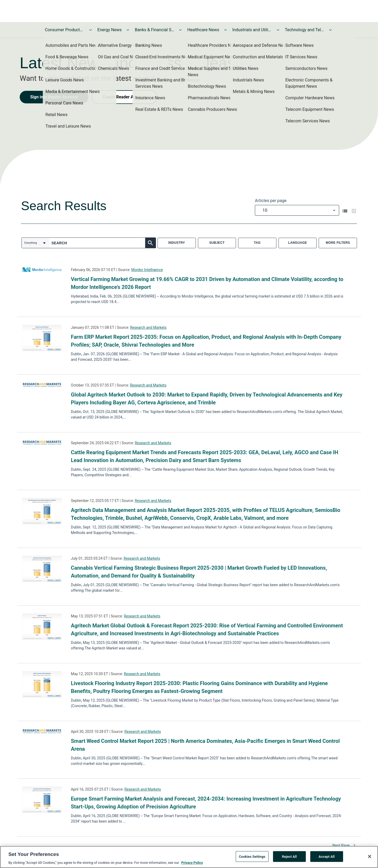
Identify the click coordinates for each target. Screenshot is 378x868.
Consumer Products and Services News (65, 30)
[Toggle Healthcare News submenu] (225, 30)
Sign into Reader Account (54, 97)
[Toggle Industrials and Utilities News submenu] (278, 30)
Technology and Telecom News (304, 30)
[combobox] (297, 210)
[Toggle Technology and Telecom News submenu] (330, 30)
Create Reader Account (124, 97)
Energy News (109, 30)
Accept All (327, 857)
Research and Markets (148, 327)
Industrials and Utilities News (252, 30)
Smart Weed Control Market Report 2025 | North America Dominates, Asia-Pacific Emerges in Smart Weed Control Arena (205, 745)
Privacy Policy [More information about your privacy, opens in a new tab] (192, 863)
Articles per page (271, 201)
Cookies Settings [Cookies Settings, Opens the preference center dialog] (252, 857)
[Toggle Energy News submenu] (128, 30)
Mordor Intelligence (147, 270)
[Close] (370, 857)
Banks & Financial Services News (154, 30)
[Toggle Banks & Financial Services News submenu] (180, 30)
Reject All (289, 857)
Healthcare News (203, 30)
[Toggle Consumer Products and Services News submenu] (91, 30)
